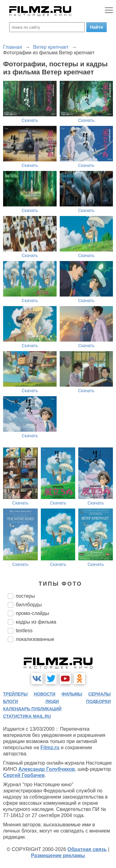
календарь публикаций (32, 709)
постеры (25, 596)
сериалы (99, 694)
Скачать (30, 120)
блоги (11, 701)
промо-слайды (32, 613)
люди (52, 701)
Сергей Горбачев (24, 775)
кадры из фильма (36, 622)
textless (24, 631)
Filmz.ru (50, 748)
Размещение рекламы (58, 856)
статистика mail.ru (27, 716)
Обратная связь (87, 849)
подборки (98, 701)
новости (45, 694)
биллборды (29, 605)
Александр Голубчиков (47, 769)
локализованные (35, 639)
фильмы (72, 694)
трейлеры (15, 694)
